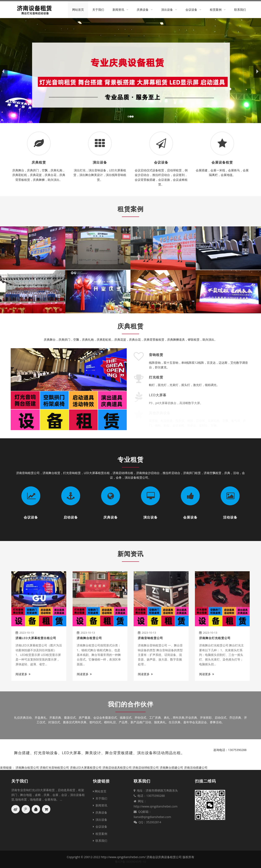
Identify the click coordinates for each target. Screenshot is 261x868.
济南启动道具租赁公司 (117, 768)
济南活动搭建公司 (196, 768)
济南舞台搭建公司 (171, 768)
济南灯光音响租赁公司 (54, 768)
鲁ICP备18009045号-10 (130, 862)
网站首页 (78, 10)
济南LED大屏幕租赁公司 (86, 768)
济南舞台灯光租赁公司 (215, 638)
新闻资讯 (118, 10)
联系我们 (240, 10)
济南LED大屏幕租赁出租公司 (36, 638)
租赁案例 (216, 10)
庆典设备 (143, 10)
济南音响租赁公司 (150, 638)
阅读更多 (23, 674)
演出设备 (167, 10)
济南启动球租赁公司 (146, 768)
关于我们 (98, 10)
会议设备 (191, 10)
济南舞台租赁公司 (89, 638)
